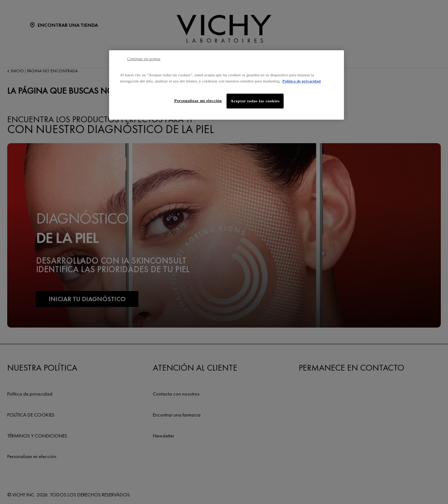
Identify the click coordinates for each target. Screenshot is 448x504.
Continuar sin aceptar (144, 59)
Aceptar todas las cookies (255, 101)
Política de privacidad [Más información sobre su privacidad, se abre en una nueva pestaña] (301, 81)
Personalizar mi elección (198, 101)
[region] (227, 85)
